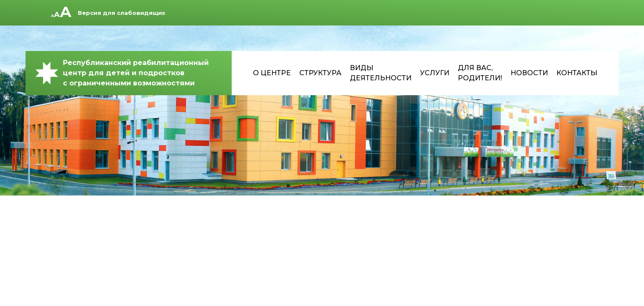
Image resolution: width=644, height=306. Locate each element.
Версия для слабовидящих (122, 13)
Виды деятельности (381, 73)
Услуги (435, 73)
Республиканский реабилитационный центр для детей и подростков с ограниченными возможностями (121, 73)
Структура (320, 73)
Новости (529, 73)
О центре (272, 73)
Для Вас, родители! (480, 73)
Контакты (577, 73)
